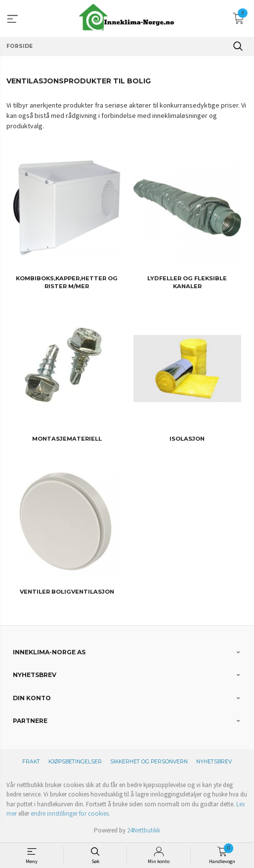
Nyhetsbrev (214, 762)
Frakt (31, 762)
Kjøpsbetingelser (75, 762)
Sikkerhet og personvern (149, 762)
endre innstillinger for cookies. (70, 813)
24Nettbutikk (144, 830)
